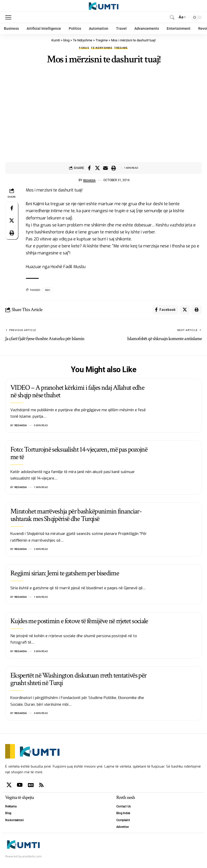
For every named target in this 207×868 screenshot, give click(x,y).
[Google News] (31, 786)
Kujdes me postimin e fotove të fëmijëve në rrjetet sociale (79, 622)
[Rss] (41, 786)
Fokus (84, 48)
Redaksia (89, 180)
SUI (48, 290)
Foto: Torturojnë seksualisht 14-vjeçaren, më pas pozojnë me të (79, 454)
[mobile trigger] (10, 17)
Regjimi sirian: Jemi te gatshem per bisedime (65, 574)
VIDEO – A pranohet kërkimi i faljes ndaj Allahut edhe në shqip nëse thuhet (77, 392)
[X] (9, 786)
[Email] (105, 168)
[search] (172, 17)
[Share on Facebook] (89, 168)
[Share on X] (97, 168)
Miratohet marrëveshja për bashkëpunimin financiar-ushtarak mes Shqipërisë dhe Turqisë (76, 516)
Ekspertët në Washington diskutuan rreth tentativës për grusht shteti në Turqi (78, 680)
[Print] (113, 168)
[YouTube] (20, 786)
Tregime (121, 48)
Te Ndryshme (102, 48)
